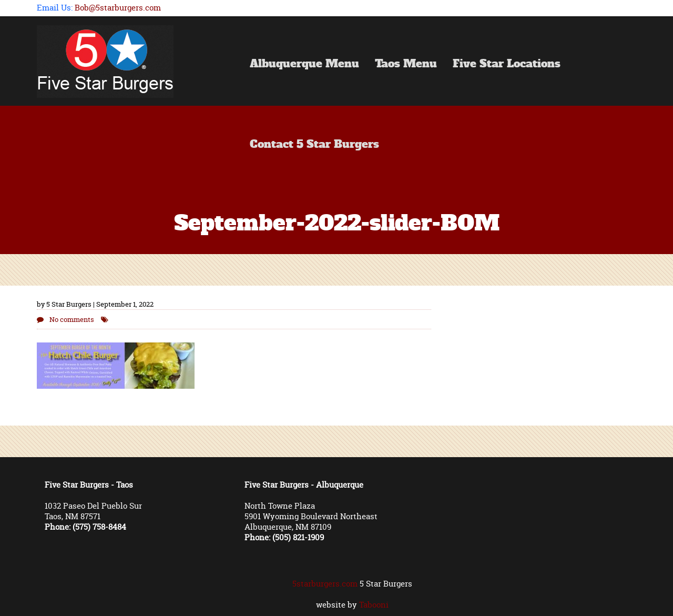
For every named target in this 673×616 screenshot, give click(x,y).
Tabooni (374, 605)
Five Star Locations (507, 65)
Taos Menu (406, 65)
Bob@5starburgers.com (118, 8)
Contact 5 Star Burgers (314, 145)
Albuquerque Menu (304, 65)
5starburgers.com (325, 584)
